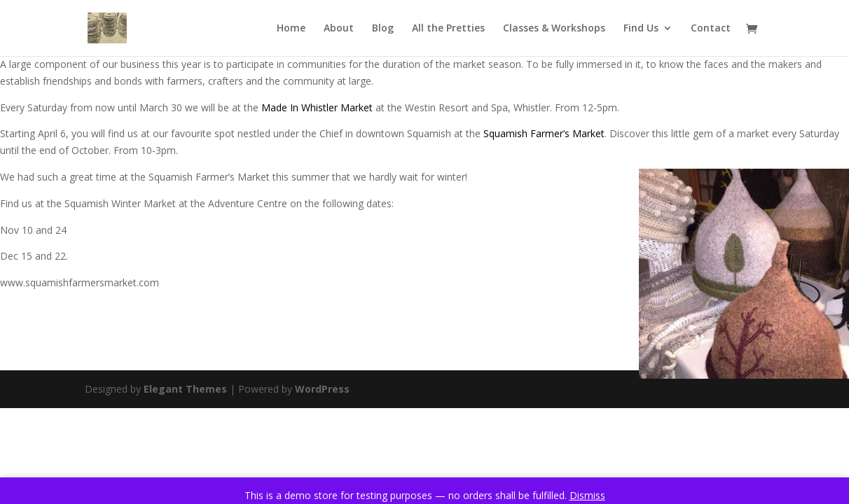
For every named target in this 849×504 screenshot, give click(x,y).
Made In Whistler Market (317, 107)
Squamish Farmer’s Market (544, 133)
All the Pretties (448, 29)
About (339, 29)
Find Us (641, 29)
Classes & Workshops (554, 29)
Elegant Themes (185, 389)
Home (291, 29)
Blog (383, 29)
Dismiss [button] (587, 495)
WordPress (322, 389)
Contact (711, 29)
